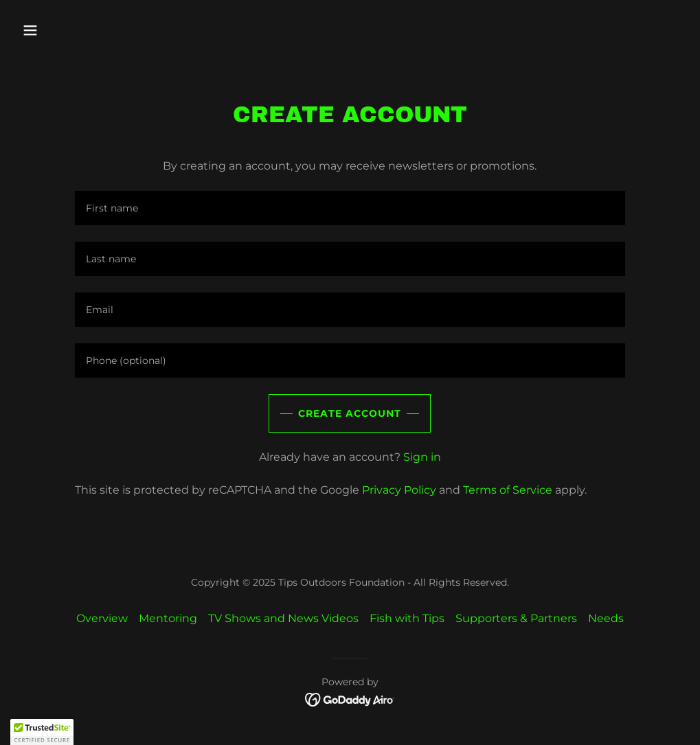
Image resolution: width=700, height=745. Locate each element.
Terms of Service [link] (508, 490)
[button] (93, 30)
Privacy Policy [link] (399, 490)
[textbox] (350, 208)
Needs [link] (606, 618)
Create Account (350, 413)
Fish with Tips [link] (407, 618)
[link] (350, 699)
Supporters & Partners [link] (516, 618)
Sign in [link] (422, 457)
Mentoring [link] (168, 618)
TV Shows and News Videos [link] (283, 618)
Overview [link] (102, 618)
